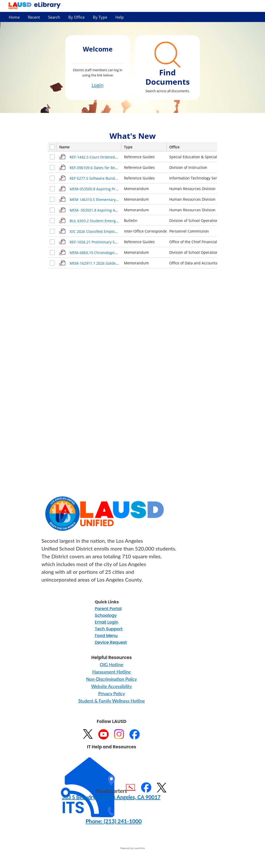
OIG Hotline (112, 665)
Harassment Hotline (112, 672)
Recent (34, 17)
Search (54, 17)
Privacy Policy (111, 694)
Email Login (106, 622)
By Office (76, 17)
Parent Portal (108, 609)
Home (14, 17)
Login (98, 85)
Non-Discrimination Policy (112, 679)
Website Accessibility (112, 686)
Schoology (106, 615)
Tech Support (109, 629)
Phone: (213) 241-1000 (114, 821)
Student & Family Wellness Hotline (112, 701)
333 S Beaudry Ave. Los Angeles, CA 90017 (111, 797)
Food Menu (106, 636)
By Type (100, 17)
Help (120, 17)
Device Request (111, 642)
